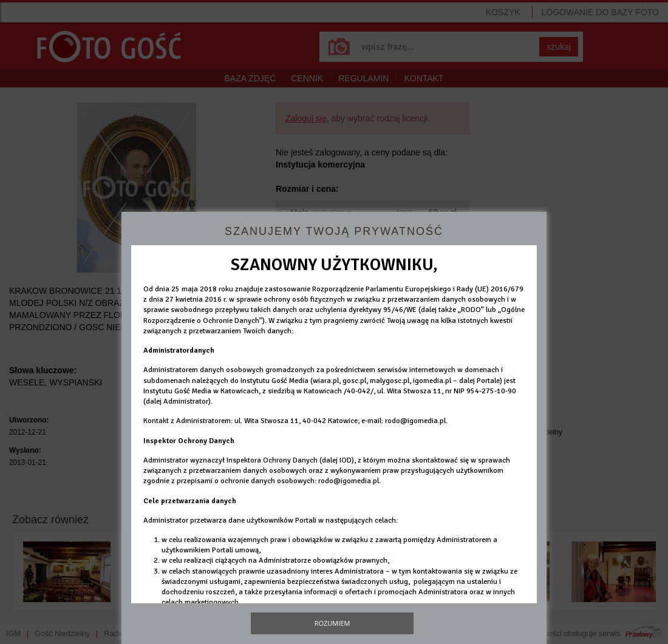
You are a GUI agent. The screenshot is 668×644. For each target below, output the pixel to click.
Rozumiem (332, 623)
